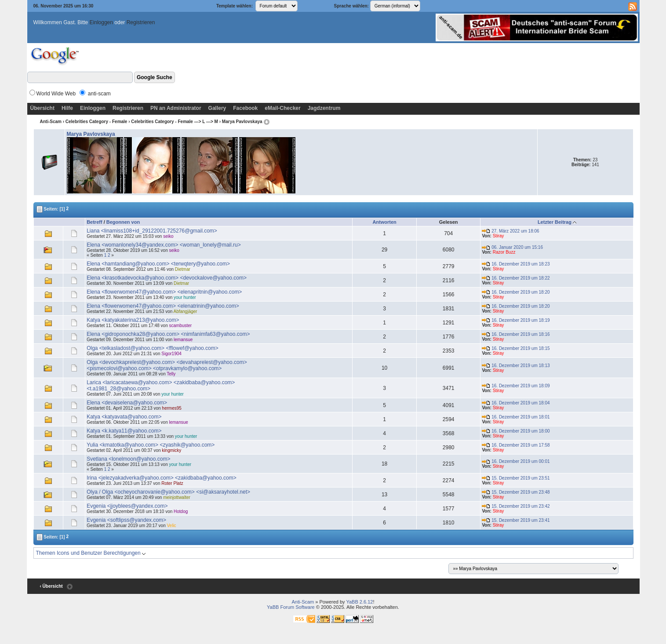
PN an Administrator (176, 108)
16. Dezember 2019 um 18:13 (516, 366)
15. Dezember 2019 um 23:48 (516, 492)
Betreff (94, 222)
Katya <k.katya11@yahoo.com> (124, 431)
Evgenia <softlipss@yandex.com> (126, 520)
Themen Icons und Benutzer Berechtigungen (91, 553)
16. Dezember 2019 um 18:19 (516, 320)
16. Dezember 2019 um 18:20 (516, 292)
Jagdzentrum (324, 108)
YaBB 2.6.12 (359, 602)
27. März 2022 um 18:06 (510, 231)
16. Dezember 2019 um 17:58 (516, 445)
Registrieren (141, 22)
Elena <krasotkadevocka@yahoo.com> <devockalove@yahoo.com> (167, 278)
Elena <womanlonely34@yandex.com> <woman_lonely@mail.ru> (164, 245)
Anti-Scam (50, 122)
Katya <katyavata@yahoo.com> (124, 417)
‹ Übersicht (51, 586)
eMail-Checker (282, 108)
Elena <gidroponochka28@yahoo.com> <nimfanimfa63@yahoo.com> (168, 334)
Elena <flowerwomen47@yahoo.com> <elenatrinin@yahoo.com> (163, 306)
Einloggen (101, 22)
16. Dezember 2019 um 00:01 (516, 461)
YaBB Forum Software (291, 607)
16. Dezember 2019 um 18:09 (516, 386)
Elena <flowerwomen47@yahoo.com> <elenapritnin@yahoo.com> (164, 292)
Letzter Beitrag (555, 222)
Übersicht (42, 108)
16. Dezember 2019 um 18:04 (516, 403)
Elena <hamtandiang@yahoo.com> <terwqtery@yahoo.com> (158, 264)
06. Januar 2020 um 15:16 (512, 247)
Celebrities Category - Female (96, 122)
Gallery (217, 108)
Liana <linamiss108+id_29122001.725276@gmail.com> (152, 231)
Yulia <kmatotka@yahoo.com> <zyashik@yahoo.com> (151, 445)
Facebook (245, 108)
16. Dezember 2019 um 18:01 (516, 417)
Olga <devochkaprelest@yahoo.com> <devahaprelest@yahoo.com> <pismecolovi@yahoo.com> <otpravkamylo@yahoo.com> (167, 365)
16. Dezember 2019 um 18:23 (516, 264)
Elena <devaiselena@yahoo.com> (127, 403)
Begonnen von (123, 222)
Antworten (384, 222)
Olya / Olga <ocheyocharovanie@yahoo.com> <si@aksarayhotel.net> (168, 492)
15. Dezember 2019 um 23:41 (516, 520)
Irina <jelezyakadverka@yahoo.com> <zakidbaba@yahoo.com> (162, 478)
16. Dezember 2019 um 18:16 (516, 334)
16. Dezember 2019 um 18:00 (516, 431)
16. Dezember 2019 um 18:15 (516, 348)
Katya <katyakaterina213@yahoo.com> (133, 320)
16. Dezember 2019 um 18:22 (516, 278)
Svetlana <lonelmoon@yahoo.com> (128, 459)
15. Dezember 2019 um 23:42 (516, 506)
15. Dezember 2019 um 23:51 (516, 478)
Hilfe (67, 108)
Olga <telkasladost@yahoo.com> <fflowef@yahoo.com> (153, 348)
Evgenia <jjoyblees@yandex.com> (127, 506)
